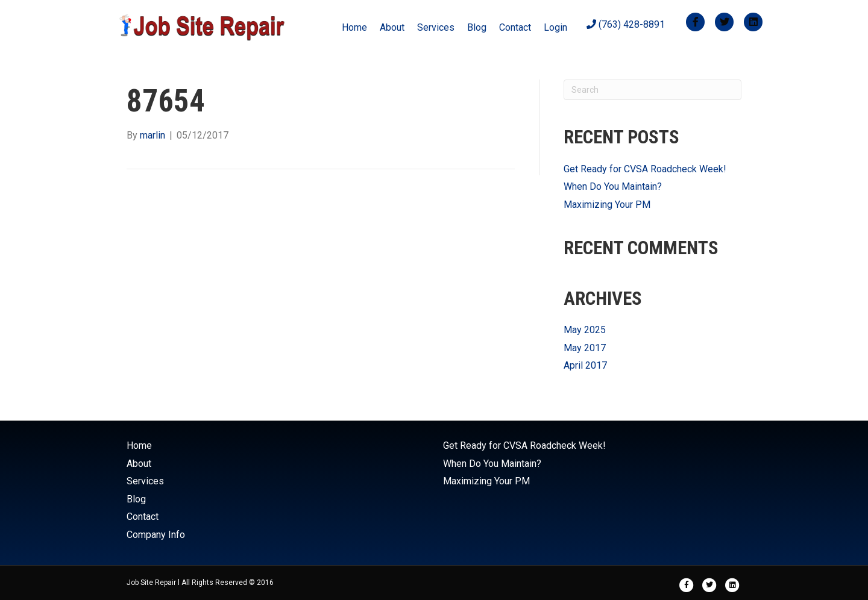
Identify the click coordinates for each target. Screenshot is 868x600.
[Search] (653, 90)
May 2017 (585, 348)
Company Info (156, 535)
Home (354, 27)
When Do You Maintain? (613, 186)
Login (555, 27)
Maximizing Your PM (607, 205)
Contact (515, 27)
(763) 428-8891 (626, 24)
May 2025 (585, 330)
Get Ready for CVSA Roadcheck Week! (645, 169)
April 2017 (585, 365)
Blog (477, 27)
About (392, 27)
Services (436, 27)
